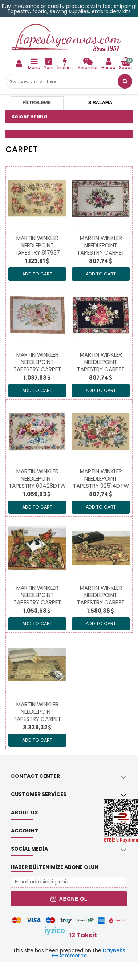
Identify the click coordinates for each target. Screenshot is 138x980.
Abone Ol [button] (69, 899)
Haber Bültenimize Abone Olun (55, 867)
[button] (125, 81)
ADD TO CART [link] (37, 274)
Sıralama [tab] (100, 103)
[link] (88, 64)
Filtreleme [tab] (37, 103)
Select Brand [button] (29, 117)
